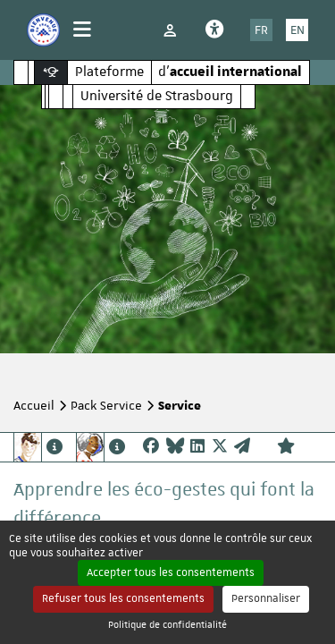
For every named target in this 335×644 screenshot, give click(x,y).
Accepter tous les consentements (171, 572)
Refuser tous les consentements (123, 598)
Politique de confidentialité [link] (167, 624)
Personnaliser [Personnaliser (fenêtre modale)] (266, 598)
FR (261, 30)
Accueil (34, 405)
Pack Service (106, 405)
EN (297, 30)
